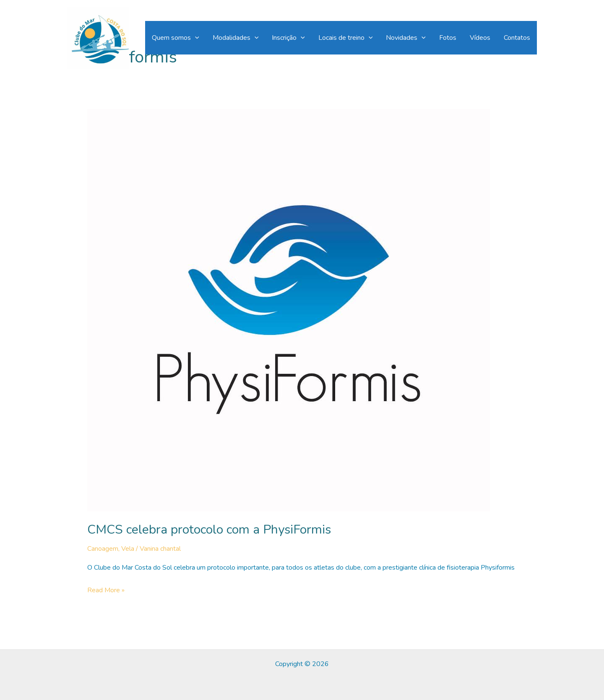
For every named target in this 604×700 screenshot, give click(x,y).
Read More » (106, 591)
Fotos (448, 38)
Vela (128, 549)
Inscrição (288, 38)
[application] (195, 38)
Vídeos (480, 38)
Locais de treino (346, 38)
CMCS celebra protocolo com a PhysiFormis (209, 530)
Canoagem (103, 549)
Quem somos (176, 38)
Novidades (406, 38)
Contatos (517, 38)
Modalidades (236, 38)
